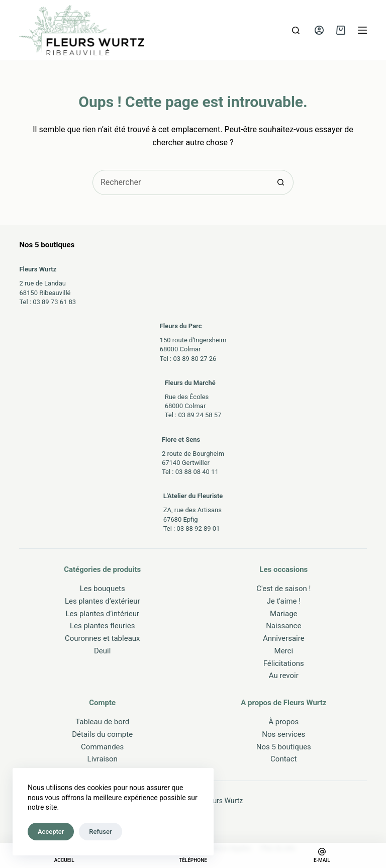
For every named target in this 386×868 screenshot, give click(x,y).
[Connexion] (319, 30)
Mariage (284, 614)
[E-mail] (322, 855)
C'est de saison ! (283, 589)
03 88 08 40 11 (197, 472)
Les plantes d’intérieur (102, 614)
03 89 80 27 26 (195, 359)
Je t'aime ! (283, 601)
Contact (283, 759)
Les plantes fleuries (103, 626)
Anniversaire (284, 638)
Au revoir (284, 676)
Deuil (102, 651)
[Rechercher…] (180, 182)
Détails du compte (102, 734)
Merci (284, 651)
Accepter (51, 832)
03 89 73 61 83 (54, 302)
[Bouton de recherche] (281, 182)
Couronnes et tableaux (103, 638)
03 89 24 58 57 (200, 415)
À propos (283, 722)
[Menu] (362, 30)
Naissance (283, 626)
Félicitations (284, 663)
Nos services (283, 734)
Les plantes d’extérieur (103, 601)
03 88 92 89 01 (198, 528)
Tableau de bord (102, 722)
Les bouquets (103, 589)
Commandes (102, 747)
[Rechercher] (296, 30)
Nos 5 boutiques (284, 747)
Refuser (100, 832)
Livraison (103, 759)
